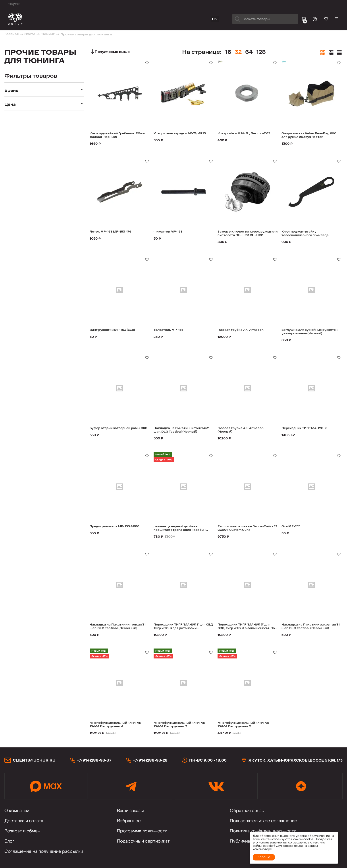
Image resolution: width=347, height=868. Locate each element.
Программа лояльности (142, 831)
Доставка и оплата (24, 821)
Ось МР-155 (293, 527)
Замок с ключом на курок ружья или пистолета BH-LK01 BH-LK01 (243, 234)
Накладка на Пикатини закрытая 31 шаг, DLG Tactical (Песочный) (311, 627)
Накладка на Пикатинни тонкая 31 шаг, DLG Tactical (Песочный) (116, 627)
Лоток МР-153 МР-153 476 (115, 232)
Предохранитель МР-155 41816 (114, 529)
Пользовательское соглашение (264, 821)
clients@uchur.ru (34, 760)
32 (249, 52)
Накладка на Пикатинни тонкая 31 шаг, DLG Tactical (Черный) (180, 431)
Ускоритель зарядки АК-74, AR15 (180, 136)
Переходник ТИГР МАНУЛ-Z (309, 428)
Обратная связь (247, 811)
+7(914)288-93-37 (94, 760)
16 (239, 52)
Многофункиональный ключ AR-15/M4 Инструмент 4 (118, 725)
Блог (9, 841)
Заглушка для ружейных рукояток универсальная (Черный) (307, 332)
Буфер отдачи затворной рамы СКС (115, 431)
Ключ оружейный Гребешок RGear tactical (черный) (118, 136)
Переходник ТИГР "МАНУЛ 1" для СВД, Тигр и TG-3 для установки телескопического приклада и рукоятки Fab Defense (183, 627)
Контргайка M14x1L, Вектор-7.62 (237, 136)
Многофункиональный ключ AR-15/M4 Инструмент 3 (182, 725)
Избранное (129, 821)
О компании (17, 811)
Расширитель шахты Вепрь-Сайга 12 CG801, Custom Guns (246, 529)
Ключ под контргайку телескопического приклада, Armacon (311, 234)
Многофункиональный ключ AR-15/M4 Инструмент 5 (246, 725)
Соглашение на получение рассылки (44, 851)
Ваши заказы (130, 811)
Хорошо (264, 857)
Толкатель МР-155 (172, 330)
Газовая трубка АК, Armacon (246, 330)
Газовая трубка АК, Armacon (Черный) (246, 431)
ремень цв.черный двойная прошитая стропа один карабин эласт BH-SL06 (181, 529)
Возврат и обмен (22, 831)
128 (272, 52)
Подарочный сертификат (143, 841)
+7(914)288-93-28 (150, 760)
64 (260, 52)
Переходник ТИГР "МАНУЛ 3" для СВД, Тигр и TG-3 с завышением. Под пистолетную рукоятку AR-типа (246, 627)
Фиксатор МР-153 (171, 232)
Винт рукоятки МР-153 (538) (117, 330)
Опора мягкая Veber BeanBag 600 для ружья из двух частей (311, 136)
